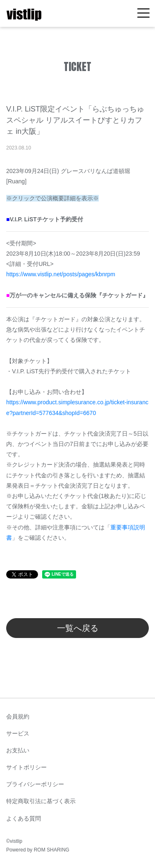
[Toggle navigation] (143, 13)
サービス (18, 733)
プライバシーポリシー (35, 784)
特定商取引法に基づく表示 (41, 801)
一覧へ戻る (78, 628)
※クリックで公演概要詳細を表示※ (52, 198)
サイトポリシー (26, 767)
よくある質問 (24, 818)
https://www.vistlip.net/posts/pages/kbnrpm (61, 274)
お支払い (18, 750)
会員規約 (18, 716)
